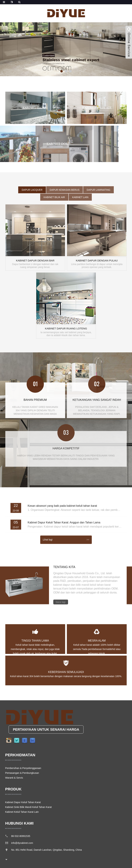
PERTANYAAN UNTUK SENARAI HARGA (46, 729)
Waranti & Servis (14, 778)
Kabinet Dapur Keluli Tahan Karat (23, 802)
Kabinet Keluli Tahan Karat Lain (22, 812)
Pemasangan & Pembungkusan (22, 773)
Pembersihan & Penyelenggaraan (23, 768)
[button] (62, 71)
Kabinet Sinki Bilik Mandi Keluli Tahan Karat (28, 807)
